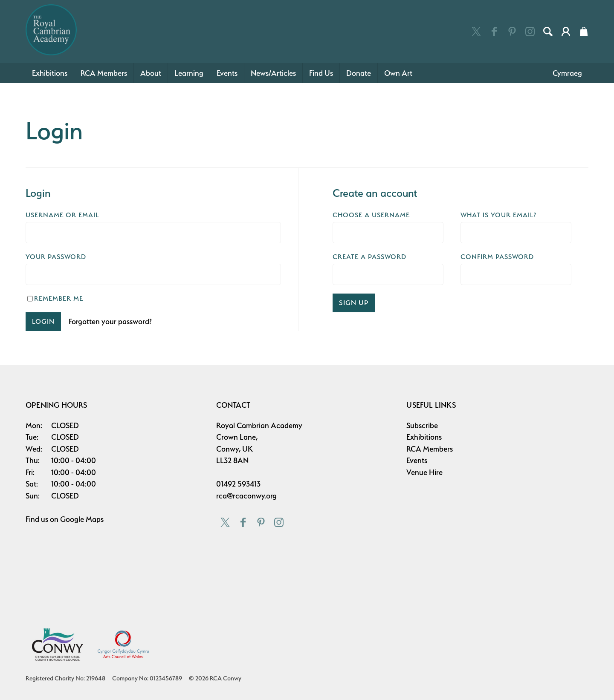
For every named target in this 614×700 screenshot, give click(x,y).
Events (227, 73)
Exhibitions (50, 73)
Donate (359, 73)
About (151, 73)
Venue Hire (424, 472)
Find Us (321, 73)
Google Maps (82, 519)
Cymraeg (567, 73)
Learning (189, 73)
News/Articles (273, 73)
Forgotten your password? (110, 321)
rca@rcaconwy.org (246, 496)
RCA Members (104, 73)
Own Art (398, 73)
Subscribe (422, 425)
